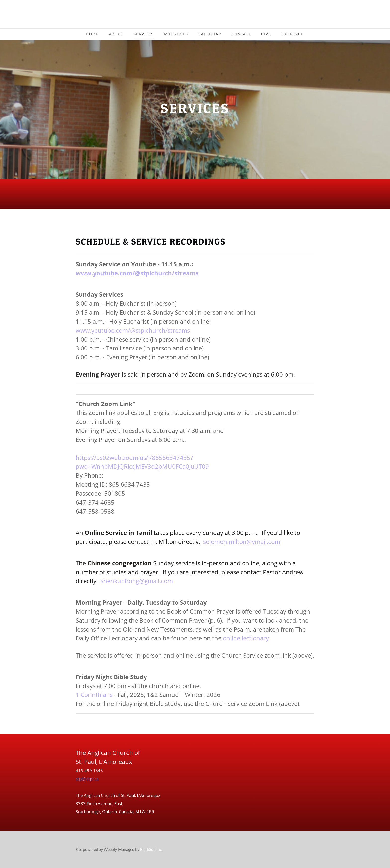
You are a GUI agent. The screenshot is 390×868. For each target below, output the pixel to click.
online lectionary (246, 638)
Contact (241, 34)
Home (92, 34)
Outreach (293, 34)
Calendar (210, 34)
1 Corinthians (94, 695)
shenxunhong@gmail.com (137, 581)
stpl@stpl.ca (87, 779)
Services (144, 34)
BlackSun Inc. (151, 849)
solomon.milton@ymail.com (242, 542)
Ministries (176, 34)
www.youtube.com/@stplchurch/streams (137, 273)
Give (266, 34)
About (116, 34)
